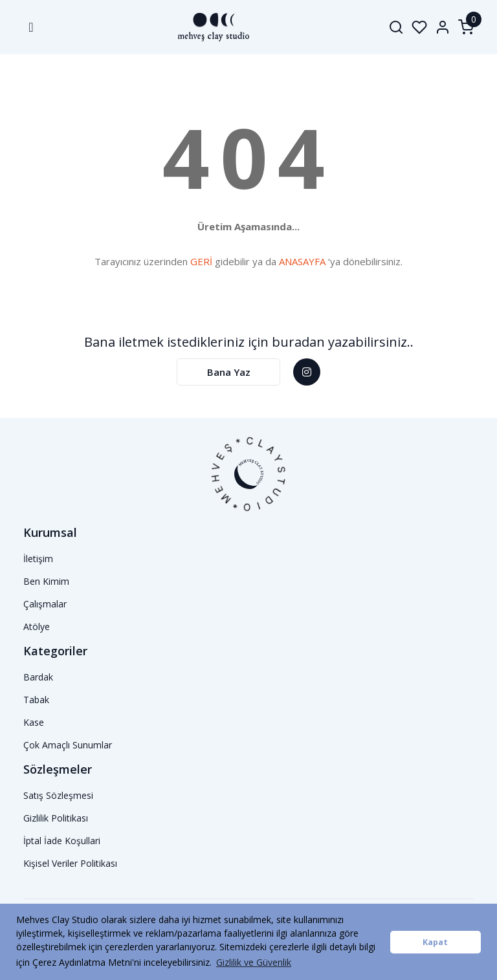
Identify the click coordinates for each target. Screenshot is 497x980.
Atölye (37, 626)
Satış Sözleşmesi (58, 795)
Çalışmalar (45, 604)
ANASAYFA (302, 261)
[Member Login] (443, 27)
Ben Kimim (46, 581)
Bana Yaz (229, 372)
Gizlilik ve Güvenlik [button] (254, 962)
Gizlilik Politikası (56, 818)
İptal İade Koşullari (62, 841)
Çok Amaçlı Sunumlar (68, 745)
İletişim (38, 559)
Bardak (38, 677)
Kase (34, 722)
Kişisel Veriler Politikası (70, 863)
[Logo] (205, 27)
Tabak (36, 700)
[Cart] (466, 27)
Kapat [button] (435, 942)
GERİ (201, 261)
